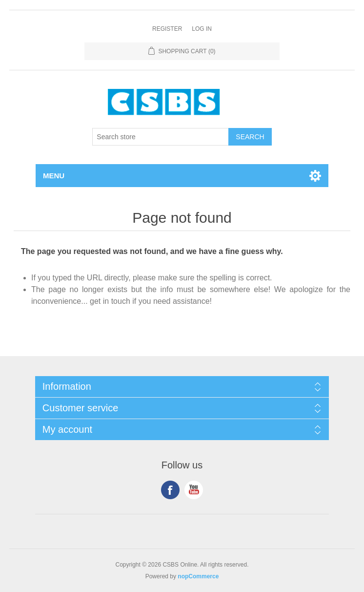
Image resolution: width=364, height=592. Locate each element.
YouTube (194, 490)
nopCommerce (198, 576)
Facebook (170, 490)
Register (167, 29)
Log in (202, 29)
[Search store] (161, 137)
